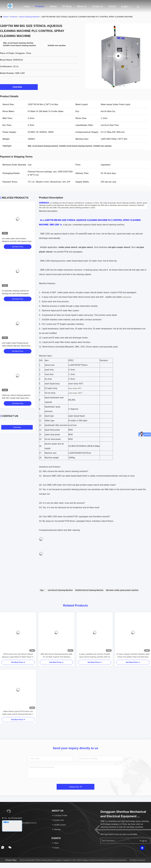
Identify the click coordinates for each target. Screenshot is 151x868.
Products (40, 6)
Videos (53, 6)
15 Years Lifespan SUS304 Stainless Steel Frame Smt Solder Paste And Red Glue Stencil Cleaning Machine (133, 656)
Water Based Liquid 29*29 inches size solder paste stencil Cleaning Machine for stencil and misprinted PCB (18, 713)
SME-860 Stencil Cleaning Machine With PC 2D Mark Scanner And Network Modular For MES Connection (56, 656)
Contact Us (98, 6)
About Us (82, 6)
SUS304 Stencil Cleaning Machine (89, 590)
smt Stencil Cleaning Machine (60, 590)
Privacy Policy (11, 860)
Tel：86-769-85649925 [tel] (12, 818)
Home (27, 6)
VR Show (67, 6)
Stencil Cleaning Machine (29, 17)
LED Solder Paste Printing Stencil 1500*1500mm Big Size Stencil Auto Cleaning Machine (16, 346)
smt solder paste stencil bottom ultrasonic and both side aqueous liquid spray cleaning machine (17, 241)
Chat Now (19, 87)
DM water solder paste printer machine (122, 590)
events (112, 6)
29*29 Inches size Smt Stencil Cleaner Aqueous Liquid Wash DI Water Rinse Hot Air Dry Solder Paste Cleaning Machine (18, 656)
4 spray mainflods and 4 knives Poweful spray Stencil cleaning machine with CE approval (95, 656)
